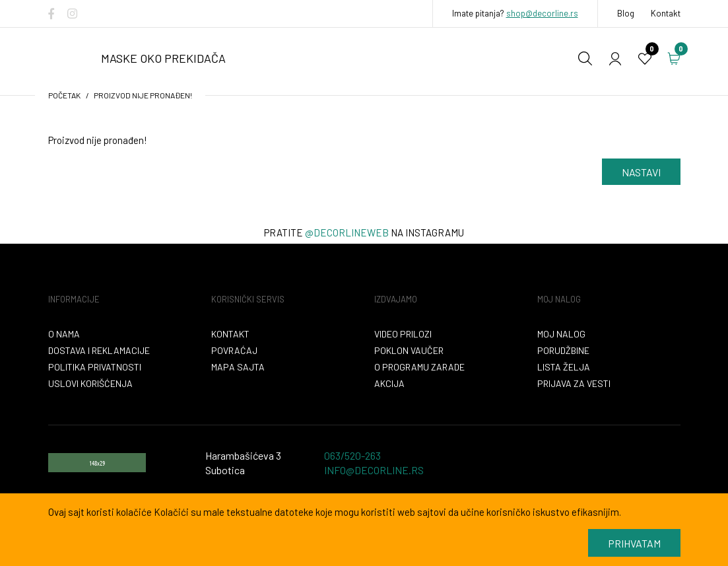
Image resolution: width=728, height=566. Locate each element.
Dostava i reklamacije (99, 350)
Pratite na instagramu (364, 232)
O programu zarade (419, 367)
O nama (64, 334)
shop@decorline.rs (542, 13)
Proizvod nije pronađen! (143, 95)
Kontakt (666, 13)
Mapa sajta (238, 367)
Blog (626, 13)
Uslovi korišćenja (90, 383)
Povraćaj (234, 350)
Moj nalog (561, 334)
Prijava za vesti (574, 383)
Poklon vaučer (409, 350)
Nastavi (641, 172)
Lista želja (564, 367)
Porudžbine (563, 350)
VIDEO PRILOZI (403, 334)
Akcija (389, 383)
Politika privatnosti (95, 367)
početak (64, 95)
